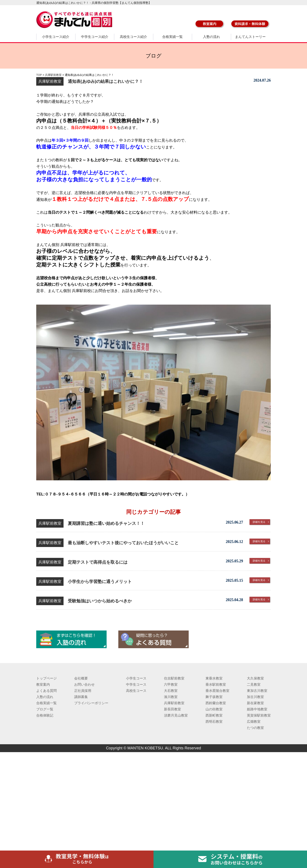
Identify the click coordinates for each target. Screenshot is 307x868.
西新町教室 (214, 715)
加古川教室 (255, 697)
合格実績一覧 (172, 37)
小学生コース (136, 678)
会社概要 (81, 678)
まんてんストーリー (250, 37)
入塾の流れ (211, 37)
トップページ (46, 678)
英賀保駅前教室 (259, 715)
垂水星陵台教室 (217, 691)
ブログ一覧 (45, 709)
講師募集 (81, 697)
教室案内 (43, 684)
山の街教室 (214, 709)
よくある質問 (46, 691)
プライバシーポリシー (91, 703)
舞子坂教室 (214, 697)
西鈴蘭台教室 (216, 703)
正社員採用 (83, 691)
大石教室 (171, 691)
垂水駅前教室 (216, 684)
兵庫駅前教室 (174, 703)
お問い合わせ (84, 684)
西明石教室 (214, 722)
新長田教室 (172, 709)
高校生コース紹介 (133, 37)
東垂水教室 (214, 678)
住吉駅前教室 (174, 678)
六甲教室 (171, 684)
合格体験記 (45, 715)
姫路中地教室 (257, 709)
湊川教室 (171, 697)
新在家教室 (255, 703)
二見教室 (254, 684)
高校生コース (136, 691)
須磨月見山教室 (176, 715)
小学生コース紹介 (56, 37)
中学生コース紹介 (95, 37)
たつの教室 (255, 728)
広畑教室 (254, 722)
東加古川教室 (257, 691)
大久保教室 (255, 678)
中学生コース (136, 684)
